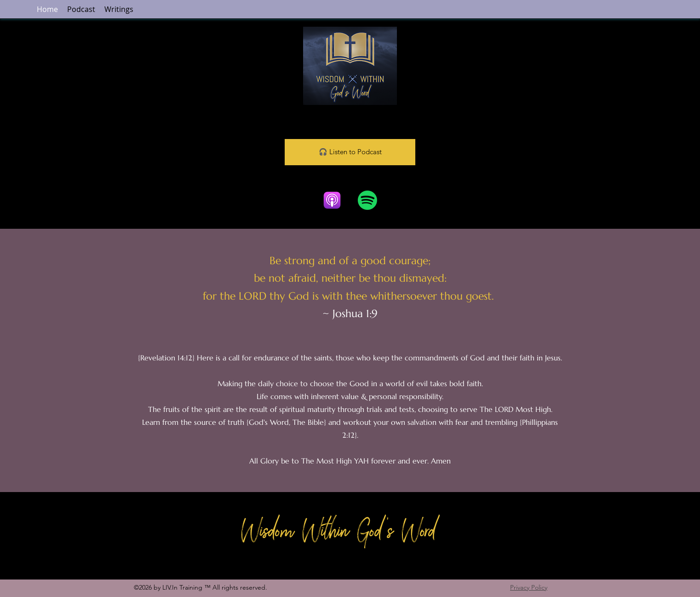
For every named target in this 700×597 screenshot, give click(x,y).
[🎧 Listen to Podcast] (350, 152)
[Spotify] (367, 200)
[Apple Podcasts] (332, 200)
